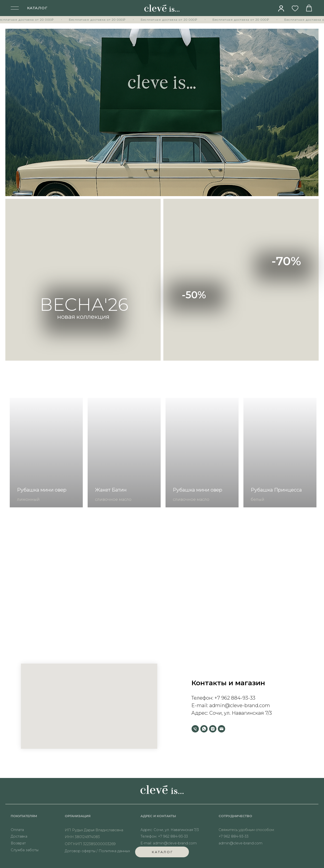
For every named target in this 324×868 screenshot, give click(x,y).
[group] (46, 453)
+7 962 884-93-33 (235, 698)
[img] (281, 8)
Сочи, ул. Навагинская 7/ (239, 713)
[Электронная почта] (222, 729)
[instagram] (213, 729)
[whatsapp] (204, 729)
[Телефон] (195, 729)
